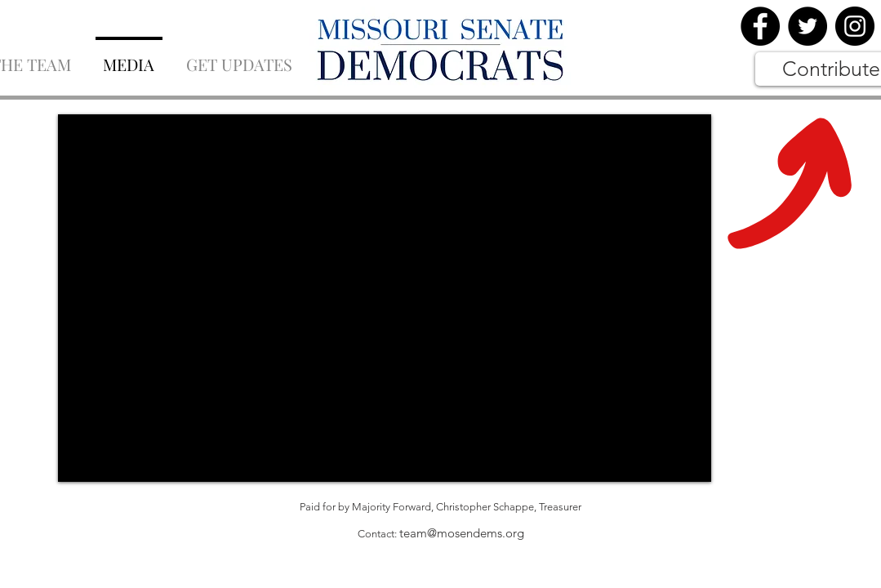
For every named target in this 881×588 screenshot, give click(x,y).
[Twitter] (808, 26)
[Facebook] (760, 26)
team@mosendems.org (462, 533)
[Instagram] (855, 26)
